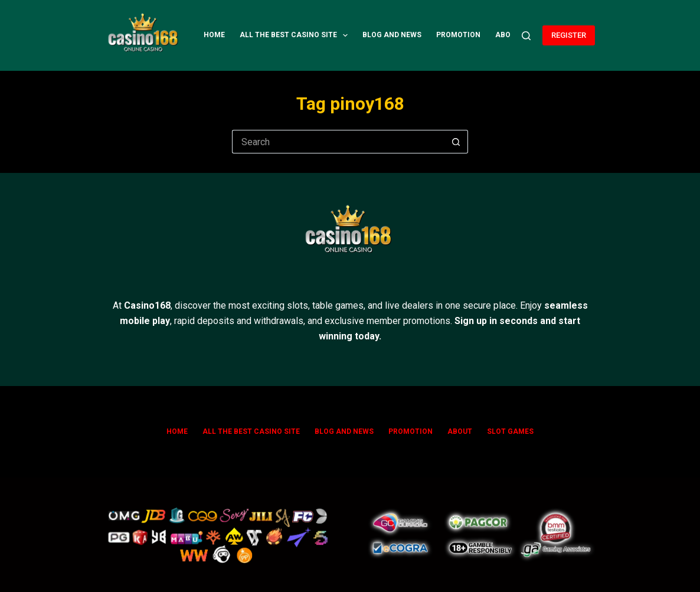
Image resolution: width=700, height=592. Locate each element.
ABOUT (508, 35)
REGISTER (569, 35)
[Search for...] (338, 142)
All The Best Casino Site (296, 35)
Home (214, 35)
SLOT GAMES (510, 431)
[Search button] (456, 142)
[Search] (526, 36)
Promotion (458, 35)
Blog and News (392, 35)
